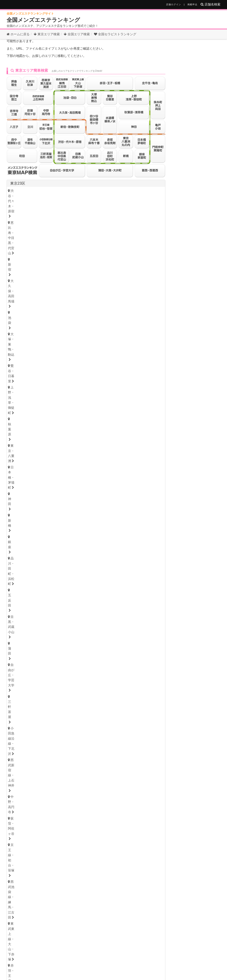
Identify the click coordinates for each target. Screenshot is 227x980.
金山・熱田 (107, 641)
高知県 (57, 766)
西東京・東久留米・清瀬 (29, 297)
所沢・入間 (94, 498)
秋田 (86, 537)
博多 (15, 817)
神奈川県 (18, 432)
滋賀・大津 (44, 748)
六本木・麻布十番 (25, 274)
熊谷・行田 (20, 498)
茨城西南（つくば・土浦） (74, 606)
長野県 (56, 566)
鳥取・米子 (44, 794)
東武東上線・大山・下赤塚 (31, 261)
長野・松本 (44, 571)
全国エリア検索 (77, 34)
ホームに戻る (18, 34)
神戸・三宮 (20, 736)
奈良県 (67, 743)
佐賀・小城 (20, 829)
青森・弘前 (44, 537)
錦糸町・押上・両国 (53, 267)
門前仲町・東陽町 (112, 267)
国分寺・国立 (48, 291)
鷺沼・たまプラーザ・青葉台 (80, 439)
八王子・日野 (89, 291)
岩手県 (67, 531)
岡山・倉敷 (91, 794)
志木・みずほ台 (110, 492)
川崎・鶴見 (44, 439)
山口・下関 (115, 794)
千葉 (15, 469)
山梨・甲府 (67, 571)
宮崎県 (107, 824)
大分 (66, 829)
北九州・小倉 (36, 817)
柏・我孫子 (135, 469)
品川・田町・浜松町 (99, 242)
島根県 (43, 789)
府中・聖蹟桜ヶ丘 (97, 297)
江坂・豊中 (127, 724)
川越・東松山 (82, 492)
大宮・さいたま (23, 492)
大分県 (78, 824)
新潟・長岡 (20, 571)
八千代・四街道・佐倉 (58, 475)
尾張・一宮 (140, 653)
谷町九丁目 (151, 718)
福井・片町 (67, 559)
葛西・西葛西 (142, 267)
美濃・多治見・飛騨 (83, 696)
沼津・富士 (44, 672)
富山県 (38, 554)
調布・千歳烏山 (66, 297)
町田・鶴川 (126, 297)
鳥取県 (28, 789)
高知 (77, 771)
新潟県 (41, 566)
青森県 (52, 531)
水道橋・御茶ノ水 (147, 261)
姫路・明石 (67, 736)
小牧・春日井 (115, 653)
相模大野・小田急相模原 (56, 452)
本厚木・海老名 (93, 452)
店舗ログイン (174, 4)
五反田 (125, 242)
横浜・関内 (20, 439)
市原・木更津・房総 (120, 475)
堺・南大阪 (151, 724)
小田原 (143, 452)
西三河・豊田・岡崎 (59, 660)
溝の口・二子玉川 (102, 445)
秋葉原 (113, 236)
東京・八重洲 (135, 236)
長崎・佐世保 (45, 829)
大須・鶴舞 (47, 653)
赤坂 (48, 274)
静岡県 (16, 666)
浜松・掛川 (67, 672)
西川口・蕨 (118, 498)
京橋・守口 (47, 724)
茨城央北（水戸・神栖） (29, 606)
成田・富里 (90, 475)
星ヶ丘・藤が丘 (23, 647)
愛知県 (16, 636)
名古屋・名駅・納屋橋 (28, 641)
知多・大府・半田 (25, 660)
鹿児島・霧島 (124, 829)
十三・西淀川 (72, 724)
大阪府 (16, 713)
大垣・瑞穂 (53, 696)
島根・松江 (67, 794)
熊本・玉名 (84, 829)
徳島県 (13, 766)
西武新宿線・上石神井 (138, 249)
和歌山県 (83, 743)
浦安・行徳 (34, 469)
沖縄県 (139, 824)
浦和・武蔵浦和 (53, 492)
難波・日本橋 (126, 718)
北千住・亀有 (21, 267)
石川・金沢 (44, 559)
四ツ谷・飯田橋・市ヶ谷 (109, 261)
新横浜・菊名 (151, 439)
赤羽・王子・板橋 (71, 261)
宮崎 (103, 829)
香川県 (28, 766)
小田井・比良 (75, 647)
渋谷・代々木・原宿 (26, 230)
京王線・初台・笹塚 (83, 255)
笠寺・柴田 (127, 647)
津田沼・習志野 (23, 475)
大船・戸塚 (74, 445)
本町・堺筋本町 (80, 718)
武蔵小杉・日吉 (134, 445)
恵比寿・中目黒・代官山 (66, 230)
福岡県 (16, 811)
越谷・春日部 (69, 498)
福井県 (67, 554)
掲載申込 (192, 4)
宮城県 (38, 531)
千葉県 (16, 461)
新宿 (94, 230)
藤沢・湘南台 (21, 445)
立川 (69, 291)
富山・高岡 (20, 559)
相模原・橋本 (21, 452)
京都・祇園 (20, 748)
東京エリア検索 (47, 34)
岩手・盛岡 (67, 537)
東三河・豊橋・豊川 (96, 660)
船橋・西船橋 (59, 469)
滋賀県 (52, 743)
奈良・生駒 (67, 748)
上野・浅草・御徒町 (86, 236)
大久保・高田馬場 (118, 230)
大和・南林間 (121, 452)
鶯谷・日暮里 (55, 236)
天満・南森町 (52, 718)
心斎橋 (104, 718)
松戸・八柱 (84, 469)
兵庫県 (16, 731)
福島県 (96, 531)
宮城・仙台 (20, 537)
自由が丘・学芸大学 (40, 249)
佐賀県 (48, 824)
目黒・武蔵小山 (149, 242)
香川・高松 (34, 771)
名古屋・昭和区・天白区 (80, 653)
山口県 (72, 789)
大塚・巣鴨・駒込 (25, 236)
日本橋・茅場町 (23, 242)
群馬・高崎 (20, 618)
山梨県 (70, 566)
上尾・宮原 (44, 498)
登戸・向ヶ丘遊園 (121, 439)
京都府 (38, 743)
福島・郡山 (105, 537)
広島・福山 (20, 794)
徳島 (15, 771)
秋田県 (81, 531)
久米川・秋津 (140, 291)
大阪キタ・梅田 (23, 718)
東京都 (155, 308)
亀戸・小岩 (83, 267)
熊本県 (92, 824)
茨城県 (16, 601)
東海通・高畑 (102, 647)
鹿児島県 (123, 824)
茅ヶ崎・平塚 (48, 445)
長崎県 (63, 824)
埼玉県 (16, 485)
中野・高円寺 (21, 255)
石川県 (52, 554)
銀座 (73, 242)
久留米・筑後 (62, 817)
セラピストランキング (115, 34)
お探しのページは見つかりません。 (59, 50)
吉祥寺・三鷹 (21, 291)
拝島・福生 (115, 291)
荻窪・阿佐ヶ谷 (50, 255)
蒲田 (15, 249)
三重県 (16, 678)
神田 (45, 242)
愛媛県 (43, 766)
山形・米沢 (128, 537)
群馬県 (27, 613)
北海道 (30, 519)
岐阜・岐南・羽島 (25, 696)
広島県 (13, 789)
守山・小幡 (50, 647)
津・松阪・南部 (50, 683)
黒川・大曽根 (132, 641)
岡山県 (57, 789)
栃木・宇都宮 (21, 594)
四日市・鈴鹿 (21, 683)
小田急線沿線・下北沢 (99, 249)
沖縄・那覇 (149, 829)
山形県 (110, 531)
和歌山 (88, 748)
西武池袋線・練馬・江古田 (124, 255)
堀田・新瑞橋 (21, 653)
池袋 (142, 230)
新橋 (59, 242)
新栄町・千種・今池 (77, 641)
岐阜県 (16, 690)
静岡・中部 (20, 672)
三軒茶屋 (69, 249)
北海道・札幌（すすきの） (31, 525)
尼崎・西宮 (44, 736)
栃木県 (27, 589)
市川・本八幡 (110, 469)
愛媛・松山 (58, 771)
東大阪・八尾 (21, 724)
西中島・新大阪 (100, 724)
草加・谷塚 (137, 492)
